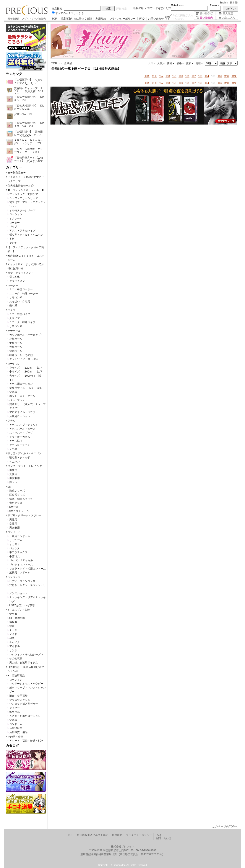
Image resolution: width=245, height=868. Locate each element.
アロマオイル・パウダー (24, 412)
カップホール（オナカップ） (26, 335)
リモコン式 (16, 297)
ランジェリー (15, 577)
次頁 (227, 76)
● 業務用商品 (16, 676)
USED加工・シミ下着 (22, 605)
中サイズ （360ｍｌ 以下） (27, 372)
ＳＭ (12, 239)
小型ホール (16, 339)
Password (215, 5)
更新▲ (190, 63)
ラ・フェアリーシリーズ (24, 198)
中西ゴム (15, 556)
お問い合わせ (156, 19)
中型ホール (16, 343)
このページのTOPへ (225, 826)
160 (181, 76)
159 (174, 76)
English (224, 3)
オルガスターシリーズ (22, 210)
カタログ (12, 746)
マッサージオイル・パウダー (26, 684)
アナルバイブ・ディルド (24, 425)
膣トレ (13, 482)
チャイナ (15, 642)
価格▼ (180, 63)
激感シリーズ (17, 491)
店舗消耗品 (16, 728)
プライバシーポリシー (123, 19)
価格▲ (171, 63)
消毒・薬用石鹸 (18, 696)
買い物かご (205, 13)
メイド (13, 634)
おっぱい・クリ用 (20, 302)
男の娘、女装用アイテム (24, 663)
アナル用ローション (21, 384)
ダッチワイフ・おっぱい (24, 359)
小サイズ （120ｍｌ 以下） (27, 368)
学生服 (13, 614)
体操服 (13, 622)
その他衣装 (16, 658)
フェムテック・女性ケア (24, 194)
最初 (147, 76)
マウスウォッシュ (20, 700)
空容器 (13, 392)
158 (168, 76)
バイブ (13, 226)
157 (161, 76)
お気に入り (227, 18)
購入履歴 (227, 13)
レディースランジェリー (24, 581)
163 (200, 76)
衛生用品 (15, 712)
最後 (234, 76)
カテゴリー (14, 167)
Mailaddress (177, 5)
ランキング (14, 74)
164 (207, 76)
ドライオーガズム (20, 437)
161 (187, 76)
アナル (11, 421)
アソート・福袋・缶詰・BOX (26, 741)
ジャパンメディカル (21, 560)
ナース (13, 630)
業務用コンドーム (20, 573)
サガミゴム (16, 540)
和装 (12, 638)
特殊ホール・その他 (21, 355)
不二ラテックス (18, 552)
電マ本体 (15, 277)
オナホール (16, 218)
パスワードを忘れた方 (158, 8)
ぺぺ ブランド (18, 400)
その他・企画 (15, 737)
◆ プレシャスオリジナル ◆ (26, 190)
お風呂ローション (20, 416)
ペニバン (15, 462)
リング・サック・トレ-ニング (25, 466)
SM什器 (14, 507)
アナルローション (20, 445)
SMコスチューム (19, 511)
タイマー (15, 708)
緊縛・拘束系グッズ (21, 499)
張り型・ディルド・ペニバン (26, 235)
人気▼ (161, 63)
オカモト (15, 544)
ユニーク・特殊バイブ (22, 322)
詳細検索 (122, 9)
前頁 (154, 76)
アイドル (15, 646)
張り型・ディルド (20, 458)
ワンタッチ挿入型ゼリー (24, 704)
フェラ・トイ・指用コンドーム (28, 569)
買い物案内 (205, 18)
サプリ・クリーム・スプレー (24, 515)
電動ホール (16, 351)
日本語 (234, 3)
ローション (16, 214)
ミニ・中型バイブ (20, 314)
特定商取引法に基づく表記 (76, 19)
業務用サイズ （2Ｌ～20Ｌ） (27, 388)
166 (220, 76)
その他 (13, 243)
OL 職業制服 (19, 618)
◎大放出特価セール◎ (21, 186)
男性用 (13, 470)
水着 (12, 626)
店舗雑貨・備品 (18, 732)
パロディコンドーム (21, 564)
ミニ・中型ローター (21, 289)
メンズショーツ (18, 593)
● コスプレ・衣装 (19, 610)
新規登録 (138, 8)
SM (10, 487)
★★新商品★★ (17, 173)
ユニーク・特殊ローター (24, 294)
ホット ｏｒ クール (24, 396)
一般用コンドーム (20, 536)
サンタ (13, 650)
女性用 (13, 474)
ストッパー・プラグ (21, 433)
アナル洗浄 (16, 441)
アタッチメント (18, 281)
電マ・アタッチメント (21, 273)
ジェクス (15, 548)
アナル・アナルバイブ (22, 231)
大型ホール (16, 347)
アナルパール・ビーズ (22, 429)
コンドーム (14, 532)
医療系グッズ (17, 495)
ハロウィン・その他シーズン (26, 655)
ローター (15, 223)
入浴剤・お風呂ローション (25, 716)
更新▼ (200, 63)
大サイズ (15, 318)
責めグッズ (16, 503)
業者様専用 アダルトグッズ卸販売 (27, 19)
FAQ (142, 19)
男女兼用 (15, 478)
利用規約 (101, 19)
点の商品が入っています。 (183, 17)
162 (194, 76)
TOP (54, 19)
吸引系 (13, 306)
